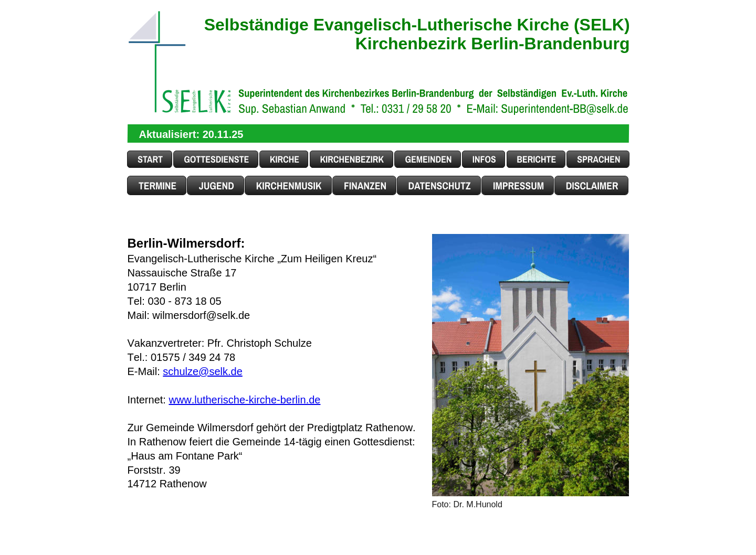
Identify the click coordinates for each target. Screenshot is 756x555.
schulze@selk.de (202, 371)
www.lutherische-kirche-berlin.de (244, 400)
